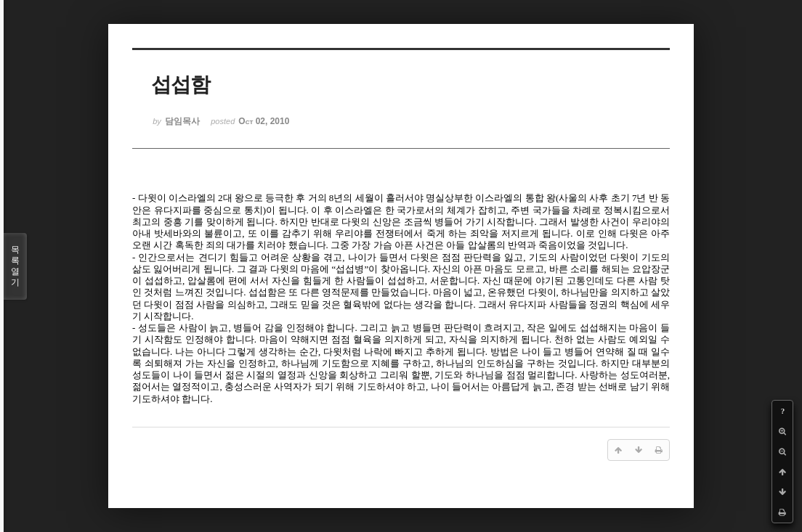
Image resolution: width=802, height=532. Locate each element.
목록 (15, 266)
